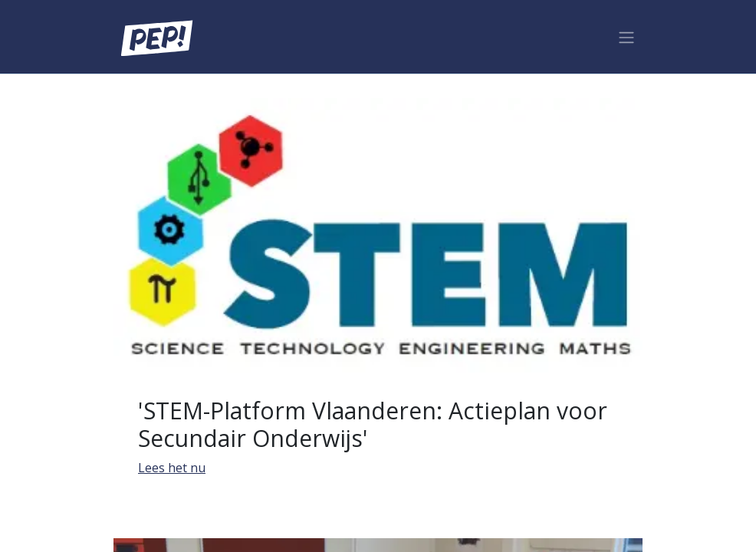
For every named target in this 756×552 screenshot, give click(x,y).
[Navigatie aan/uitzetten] (626, 37)
